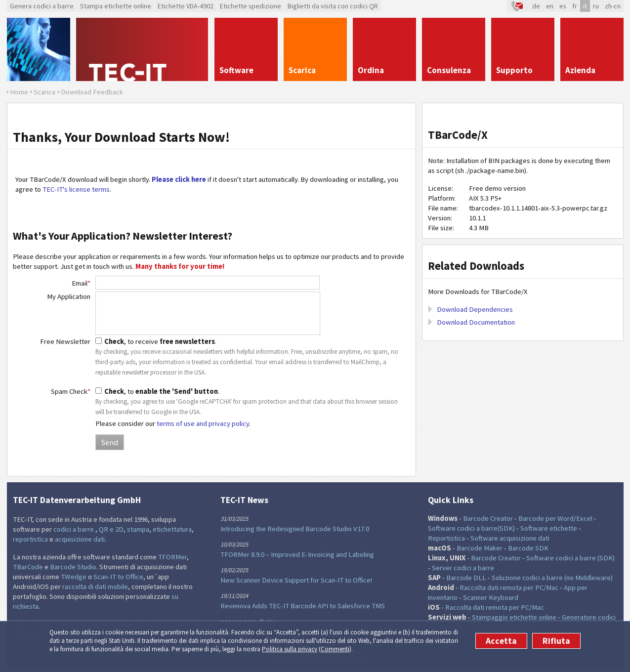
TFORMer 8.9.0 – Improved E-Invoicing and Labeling (297, 554)
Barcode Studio (73, 567)
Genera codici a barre (42, 6)
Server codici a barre (463, 568)
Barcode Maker (480, 548)
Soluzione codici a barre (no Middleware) (552, 578)
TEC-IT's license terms (76, 189)
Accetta (501, 641)
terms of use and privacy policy (203, 423)
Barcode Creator (488, 518)
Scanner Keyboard (491, 597)
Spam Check (71, 391)
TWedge (74, 577)
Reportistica (446, 538)
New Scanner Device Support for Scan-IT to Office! (296, 580)
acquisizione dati (80, 539)
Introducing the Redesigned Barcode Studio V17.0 (295, 529)
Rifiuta (556, 641)
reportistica (30, 539)
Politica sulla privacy (290, 649)
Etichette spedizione (251, 6)
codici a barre (74, 529)
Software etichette (549, 528)
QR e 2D (111, 529)
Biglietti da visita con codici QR (333, 6)
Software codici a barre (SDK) (570, 558)
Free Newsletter (65, 341)
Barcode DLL (466, 578)
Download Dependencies (475, 309)
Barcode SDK (528, 548)
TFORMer (172, 557)
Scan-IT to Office (118, 577)
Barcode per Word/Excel (555, 518)
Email (81, 283)
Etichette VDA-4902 (186, 6)
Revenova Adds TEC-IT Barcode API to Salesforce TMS (303, 606)
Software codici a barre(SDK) (471, 528)
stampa (138, 529)
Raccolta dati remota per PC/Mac (509, 588)
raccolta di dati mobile (95, 587)
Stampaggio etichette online (514, 617)
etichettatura (172, 529)
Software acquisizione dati (510, 538)
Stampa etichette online (116, 6)
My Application (69, 296)
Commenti (335, 649)
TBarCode (28, 567)
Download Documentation (476, 322)
